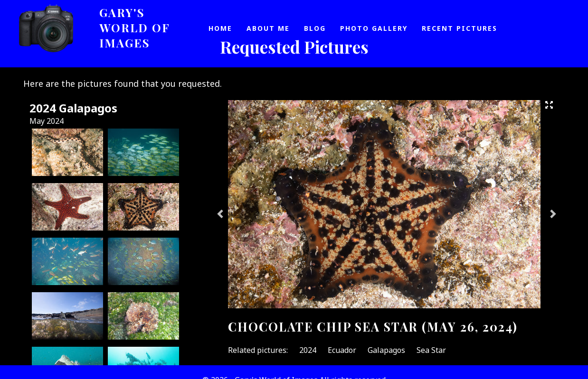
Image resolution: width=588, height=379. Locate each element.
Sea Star (431, 350)
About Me (268, 28)
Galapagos (386, 350)
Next (552, 213)
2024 (308, 350)
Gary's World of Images (135, 28)
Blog (315, 28)
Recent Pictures (460, 28)
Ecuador (342, 350)
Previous (221, 213)
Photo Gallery (374, 28)
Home (220, 28)
